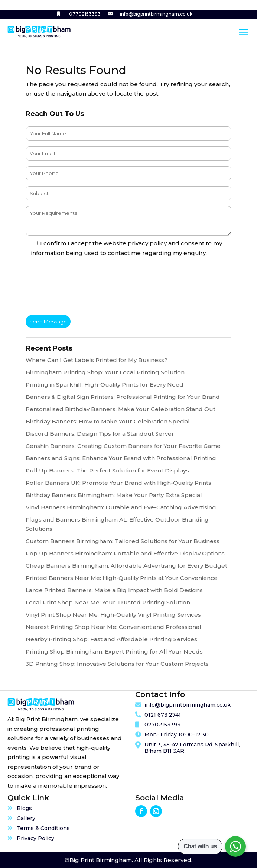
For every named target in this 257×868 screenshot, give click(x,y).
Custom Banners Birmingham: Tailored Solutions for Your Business (123, 541)
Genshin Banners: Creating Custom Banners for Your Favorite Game (123, 446)
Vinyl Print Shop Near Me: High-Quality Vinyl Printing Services (113, 615)
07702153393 (85, 14)
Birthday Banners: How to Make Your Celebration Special (108, 421)
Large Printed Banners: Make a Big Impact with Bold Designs (114, 590)
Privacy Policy (35, 838)
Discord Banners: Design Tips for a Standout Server (100, 434)
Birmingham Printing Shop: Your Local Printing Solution (105, 372)
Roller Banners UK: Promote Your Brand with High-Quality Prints (118, 483)
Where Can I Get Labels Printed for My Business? (97, 360)
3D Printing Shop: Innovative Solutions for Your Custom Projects (117, 664)
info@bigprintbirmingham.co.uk (156, 14)
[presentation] (82, 287)
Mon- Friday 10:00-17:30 (177, 735)
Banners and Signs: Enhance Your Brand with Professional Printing (121, 458)
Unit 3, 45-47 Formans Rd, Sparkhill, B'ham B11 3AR (192, 748)
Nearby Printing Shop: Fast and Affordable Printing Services (111, 639)
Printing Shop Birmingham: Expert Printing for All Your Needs (114, 651)
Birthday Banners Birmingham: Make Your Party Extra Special (114, 495)
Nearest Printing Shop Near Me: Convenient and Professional (113, 627)
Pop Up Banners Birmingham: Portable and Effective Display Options (125, 553)
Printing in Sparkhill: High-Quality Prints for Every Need (105, 385)
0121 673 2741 (163, 715)
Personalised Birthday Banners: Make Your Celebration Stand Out (121, 409)
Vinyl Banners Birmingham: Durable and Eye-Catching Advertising (121, 507)
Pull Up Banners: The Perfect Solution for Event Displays (107, 470)
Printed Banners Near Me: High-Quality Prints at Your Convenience (122, 578)
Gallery (26, 818)
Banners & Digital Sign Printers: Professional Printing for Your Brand (123, 397)
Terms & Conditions (43, 828)
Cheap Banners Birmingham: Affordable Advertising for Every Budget (126, 566)
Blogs (24, 808)
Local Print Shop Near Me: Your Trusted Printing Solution (108, 602)
